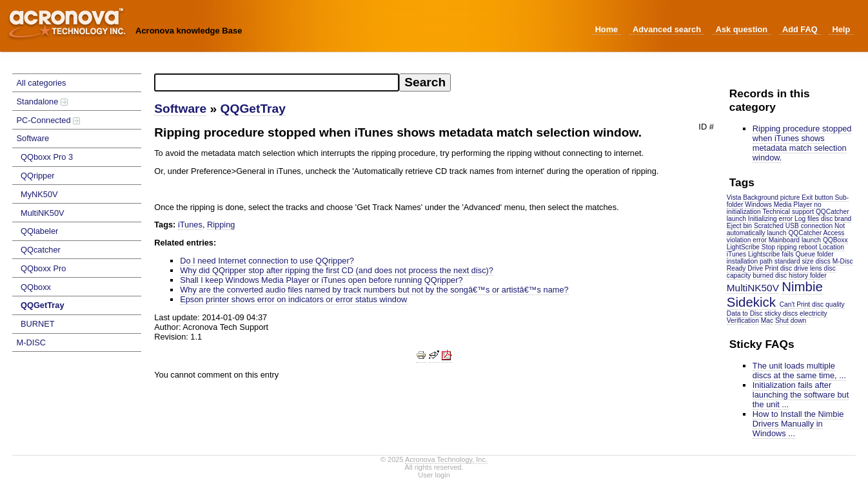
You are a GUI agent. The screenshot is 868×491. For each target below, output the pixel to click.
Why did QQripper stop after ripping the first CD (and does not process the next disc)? (337, 270)
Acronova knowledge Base (189, 31)
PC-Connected (49, 120)
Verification (743, 321)
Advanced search (667, 29)
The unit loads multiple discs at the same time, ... (799, 371)
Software (33, 138)
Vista (734, 197)
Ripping (221, 225)
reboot (808, 247)
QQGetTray (43, 305)
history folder (808, 275)
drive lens (808, 268)
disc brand (836, 219)
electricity (814, 313)
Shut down (791, 321)
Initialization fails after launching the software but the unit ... (801, 395)
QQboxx (36, 287)
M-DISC (32, 342)
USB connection (809, 226)
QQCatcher (833, 212)
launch (736, 219)
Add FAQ (800, 29)
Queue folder (814, 254)
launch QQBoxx (825, 240)
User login (434, 475)
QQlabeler (39, 231)
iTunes (736, 254)
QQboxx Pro (43, 268)
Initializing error (770, 219)
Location (832, 247)
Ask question (742, 29)
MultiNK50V (43, 213)
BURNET (38, 324)
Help (841, 29)
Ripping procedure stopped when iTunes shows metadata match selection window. (802, 143)
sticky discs (781, 313)
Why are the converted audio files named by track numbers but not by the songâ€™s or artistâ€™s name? (374, 290)
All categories (42, 83)
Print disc (778, 268)
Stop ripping (779, 247)
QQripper (38, 176)
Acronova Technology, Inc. (446, 459)
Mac (767, 321)
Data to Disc (745, 313)
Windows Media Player (778, 205)
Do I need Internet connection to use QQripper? (267, 261)
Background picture (771, 197)
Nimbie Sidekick (775, 294)
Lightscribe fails (771, 254)
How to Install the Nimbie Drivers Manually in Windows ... (798, 424)
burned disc (770, 275)
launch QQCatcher (794, 233)
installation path (750, 261)
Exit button (817, 197)
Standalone (42, 101)
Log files (807, 219)
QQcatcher (41, 250)
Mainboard (784, 240)
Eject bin (739, 226)
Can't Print (795, 304)
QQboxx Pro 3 (47, 157)
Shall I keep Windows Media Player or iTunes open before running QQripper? (321, 280)
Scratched (769, 226)
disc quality (828, 304)
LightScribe (743, 247)
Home (607, 29)
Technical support (788, 212)
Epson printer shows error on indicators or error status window (293, 299)
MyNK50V (39, 194)
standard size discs (803, 261)
